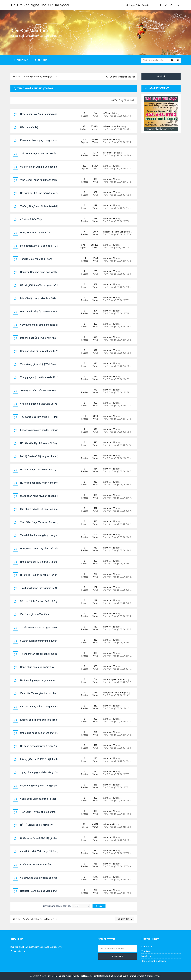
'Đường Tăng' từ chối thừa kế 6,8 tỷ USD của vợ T (47, 206)
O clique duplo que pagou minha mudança (43, 680)
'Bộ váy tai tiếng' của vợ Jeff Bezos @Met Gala (46, 391)
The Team (146, 951)
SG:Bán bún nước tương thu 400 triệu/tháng (44, 641)
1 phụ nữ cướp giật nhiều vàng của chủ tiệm (44, 772)
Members (146, 956)
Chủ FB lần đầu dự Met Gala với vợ (39, 404)
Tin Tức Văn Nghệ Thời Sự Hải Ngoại (40, 5)
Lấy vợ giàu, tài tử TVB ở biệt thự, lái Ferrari (43, 759)
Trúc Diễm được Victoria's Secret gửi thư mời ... (46, 522)
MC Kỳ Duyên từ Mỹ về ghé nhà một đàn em (44, 456)
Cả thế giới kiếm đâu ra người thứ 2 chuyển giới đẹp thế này (52, 285)
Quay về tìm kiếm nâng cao (121, 77)
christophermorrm (115, 679)
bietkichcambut (113, 126)
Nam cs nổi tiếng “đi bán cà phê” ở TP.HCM (43, 312)
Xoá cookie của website (154, 961)
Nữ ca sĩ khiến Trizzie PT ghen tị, (38, 470)
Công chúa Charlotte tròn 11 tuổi (38, 799)
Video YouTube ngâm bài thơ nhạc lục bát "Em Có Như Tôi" (52, 693)
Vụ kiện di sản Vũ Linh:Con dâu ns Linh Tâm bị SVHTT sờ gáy (53, 167)
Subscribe (117, 957)
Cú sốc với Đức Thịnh (32, 219)
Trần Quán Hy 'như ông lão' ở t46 (38, 812)
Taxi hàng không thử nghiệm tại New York (43, 588)
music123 (110, 140)
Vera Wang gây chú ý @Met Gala (38, 364)
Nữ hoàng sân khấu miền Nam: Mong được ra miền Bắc (50, 483)
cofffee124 (111, 153)
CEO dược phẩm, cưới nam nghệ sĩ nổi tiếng (44, 325)
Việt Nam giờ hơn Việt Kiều (34, 614)
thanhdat (110, 824)
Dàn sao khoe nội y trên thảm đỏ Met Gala (43, 351)
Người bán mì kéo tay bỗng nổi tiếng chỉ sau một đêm (49, 549)
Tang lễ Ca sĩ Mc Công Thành (36, 259)
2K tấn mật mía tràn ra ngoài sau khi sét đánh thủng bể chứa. (53, 628)
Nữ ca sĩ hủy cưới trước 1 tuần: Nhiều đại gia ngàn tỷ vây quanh (54, 746)
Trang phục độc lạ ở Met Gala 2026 (39, 377)
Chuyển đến (125, 919)
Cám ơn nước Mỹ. (30, 127)
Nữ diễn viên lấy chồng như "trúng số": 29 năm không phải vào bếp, (56, 443)
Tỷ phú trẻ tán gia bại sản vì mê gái (39, 654)
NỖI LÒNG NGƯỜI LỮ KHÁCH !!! (37, 825)
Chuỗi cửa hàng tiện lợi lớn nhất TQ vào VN (43, 733)
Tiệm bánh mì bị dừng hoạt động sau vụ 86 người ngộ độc (52, 535)
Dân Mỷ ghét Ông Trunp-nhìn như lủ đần (42, 338)
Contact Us (147, 947)
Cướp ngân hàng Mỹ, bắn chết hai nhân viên (44, 496)
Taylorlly (110, 113)
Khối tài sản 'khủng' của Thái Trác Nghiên (43, 720)
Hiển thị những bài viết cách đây (66, 906)
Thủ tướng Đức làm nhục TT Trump (39, 417)
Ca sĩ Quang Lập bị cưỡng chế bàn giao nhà (44, 878)
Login (131, 5)
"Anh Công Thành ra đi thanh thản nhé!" (41, 180)
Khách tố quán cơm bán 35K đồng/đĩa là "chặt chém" (49, 430)
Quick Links (21, 60)
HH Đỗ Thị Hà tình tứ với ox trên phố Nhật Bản (45, 575)
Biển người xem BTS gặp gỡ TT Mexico (41, 246)
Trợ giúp (41, 60)
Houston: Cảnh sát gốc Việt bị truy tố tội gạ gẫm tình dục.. (51, 891)
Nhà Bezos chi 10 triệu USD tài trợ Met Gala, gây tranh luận (52, 562)
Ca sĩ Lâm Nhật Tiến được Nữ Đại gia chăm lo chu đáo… (51, 851)
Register (144, 5)
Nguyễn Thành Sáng (115, 232)
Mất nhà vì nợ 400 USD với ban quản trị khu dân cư (47, 509)
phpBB (123, 976)
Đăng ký (161, 76)
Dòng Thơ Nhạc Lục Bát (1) (35, 233)
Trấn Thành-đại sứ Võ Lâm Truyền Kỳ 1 (41, 154)
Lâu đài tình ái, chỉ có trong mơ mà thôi (41, 707)
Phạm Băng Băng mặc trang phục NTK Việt (43, 786)
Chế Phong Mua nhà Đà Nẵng (36, 865)
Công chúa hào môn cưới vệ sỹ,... (38, 667)
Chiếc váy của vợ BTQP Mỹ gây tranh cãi (42, 838)
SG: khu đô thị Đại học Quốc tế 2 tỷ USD (41, 601)
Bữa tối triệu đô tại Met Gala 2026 (38, 298)
